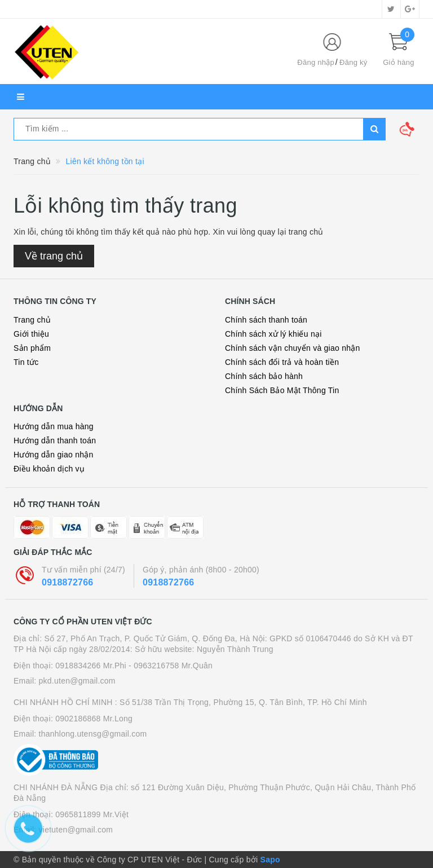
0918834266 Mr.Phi (91, 666)
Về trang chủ (54, 256)
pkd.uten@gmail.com (77, 681)
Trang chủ (32, 320)
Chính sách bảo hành (264, 376)
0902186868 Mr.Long (94, 719)
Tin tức (26, 362)
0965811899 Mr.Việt (92, 814)
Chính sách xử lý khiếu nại (273, 334)
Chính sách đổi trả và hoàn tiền (282, 362)
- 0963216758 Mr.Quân (171, 666)
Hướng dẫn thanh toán (55, 440)
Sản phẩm (32, 348)
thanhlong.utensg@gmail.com (93, 734)
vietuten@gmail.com (76, 830)
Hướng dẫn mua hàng (54, 426)
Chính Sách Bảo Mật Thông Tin (282, 390)
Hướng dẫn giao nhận (54, 455)
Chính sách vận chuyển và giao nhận (293, 348)
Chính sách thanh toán (266, 320)
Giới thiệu (31, 334)
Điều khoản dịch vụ (49, 469)
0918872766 (67, 582)
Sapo (270, 860)
